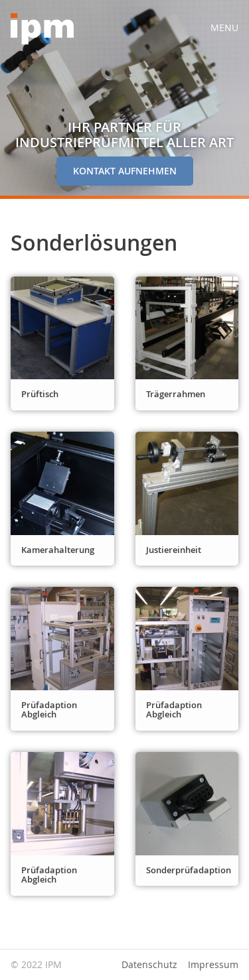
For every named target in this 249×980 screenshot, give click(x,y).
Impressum (213, 965)
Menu (224, 28)
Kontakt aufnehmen (125, 171)
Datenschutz (149, 965)
